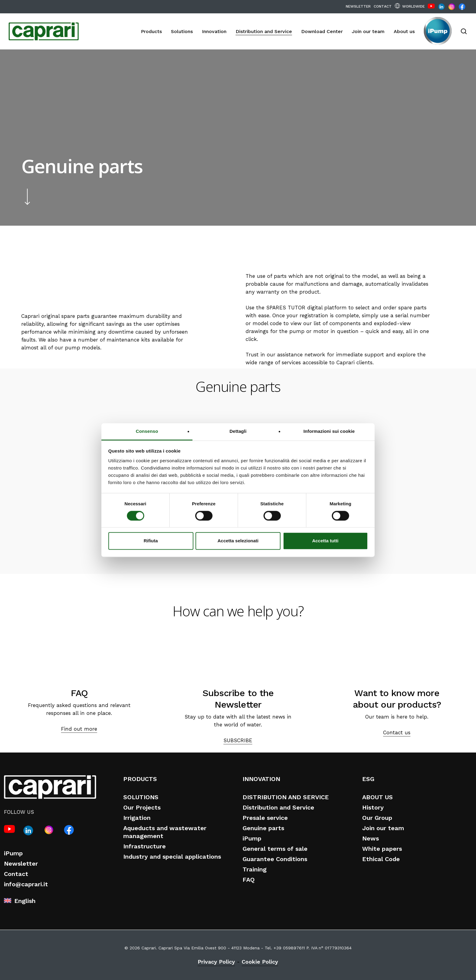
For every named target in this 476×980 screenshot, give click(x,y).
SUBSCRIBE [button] (238, 740)
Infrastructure (144, 846)
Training (255, 869)
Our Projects (142, 807)
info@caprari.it (26, 884)
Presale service (265, 818)
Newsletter (21, 864)
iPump (13, 853)
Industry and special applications (172, 857)
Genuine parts (263, 828)
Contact (16, 874)
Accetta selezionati (238, 541)
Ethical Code (381, 859)
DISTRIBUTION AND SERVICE (286, 797)
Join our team (383, 828)
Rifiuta (151, 541)
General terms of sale (275, 849)
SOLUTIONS (141, 797)
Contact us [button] (397, 732)
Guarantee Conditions (275, 859)
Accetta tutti (325, 541)
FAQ (249, 880)
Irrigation (137, 818)
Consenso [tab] (147, 431)
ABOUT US (377, 797)
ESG (368, 779)
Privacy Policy (216, 962)
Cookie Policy (260, 962)
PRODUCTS (140, 779)
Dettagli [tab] (238, 431)
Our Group (377, 818)
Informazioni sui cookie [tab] (329, 431)
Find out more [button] (79, 729)
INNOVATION (261, 779)
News (371, 838)
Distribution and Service (278, 807)
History (373, 807)
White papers (382, 849)
